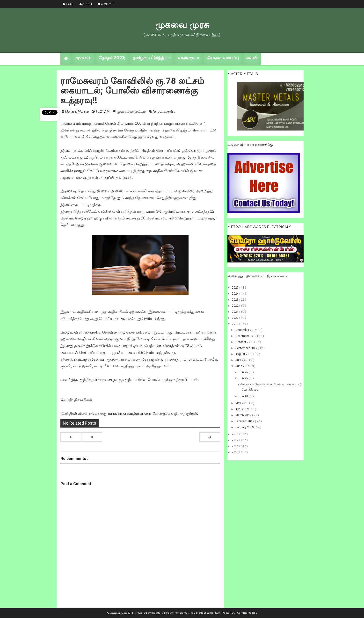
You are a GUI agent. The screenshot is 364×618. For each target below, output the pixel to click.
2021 (236, 312)
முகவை (83, 58)
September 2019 (247, 348)
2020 (236, 318)
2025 (236, 288)
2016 (236, 446)
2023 (236, 300)
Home (69, 4)
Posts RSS (229, 613)
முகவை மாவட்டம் (132, 111)
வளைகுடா (188, 58)
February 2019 (245, 421)
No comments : (164, 111)
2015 (236, 452)
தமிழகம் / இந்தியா (152, 58)
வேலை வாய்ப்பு (223, 58)
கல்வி (252, 58)
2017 (236, 440)
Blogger (157, 613)
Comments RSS (247, 613)
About (86, 4)
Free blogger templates (205, 613)
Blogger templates (176, 613)
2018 (236, 434)
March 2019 (244, 415)
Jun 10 (244, 396)
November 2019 (246, 336)
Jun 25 (244, 378)
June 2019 (243, 366)
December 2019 (246, 330)
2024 (236, 294)
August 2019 (244, 354)
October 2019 (245, 342)
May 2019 (242, 403)
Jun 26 (244, 372)
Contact (106, 4)
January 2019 (245, 427)
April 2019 (242, 409)
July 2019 (242, 360)
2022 (236, 306)
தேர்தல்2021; (112, 58)
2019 (236, 324)
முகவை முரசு (182, 25)
